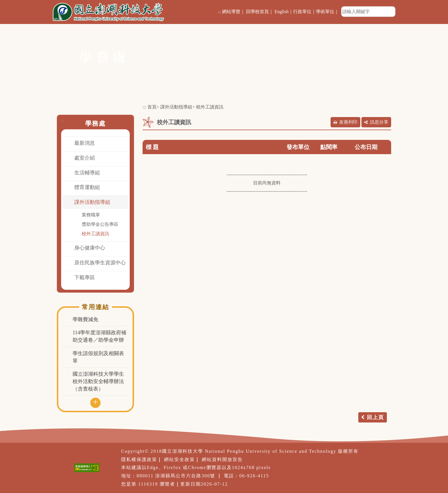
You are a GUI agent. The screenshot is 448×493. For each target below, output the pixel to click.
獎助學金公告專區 (100, 224)
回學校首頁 (257, 12)
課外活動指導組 (92, 202)
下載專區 (85, 277)
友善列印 (348, 122)
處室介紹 (85, 158)
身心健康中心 (90, 248)
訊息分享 (379, 122)
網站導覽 (231, 12)
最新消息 (85, 143)
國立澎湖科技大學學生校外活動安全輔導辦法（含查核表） (98, 381)
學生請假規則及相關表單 (98, 357)
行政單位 (302, 12)
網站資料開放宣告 (222, 459)
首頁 (152, 107)
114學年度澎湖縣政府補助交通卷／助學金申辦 (99, 336)
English (282, 12)
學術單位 (325, 12)
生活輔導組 (87, 173)
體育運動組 (87, 187)
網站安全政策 (179, 459)
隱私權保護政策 (139, 459)
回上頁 (375, 417)
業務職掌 (91, 215)
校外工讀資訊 (95, 234)
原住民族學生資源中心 (100, 263)
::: (219, 12)
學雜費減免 (85, 319)
